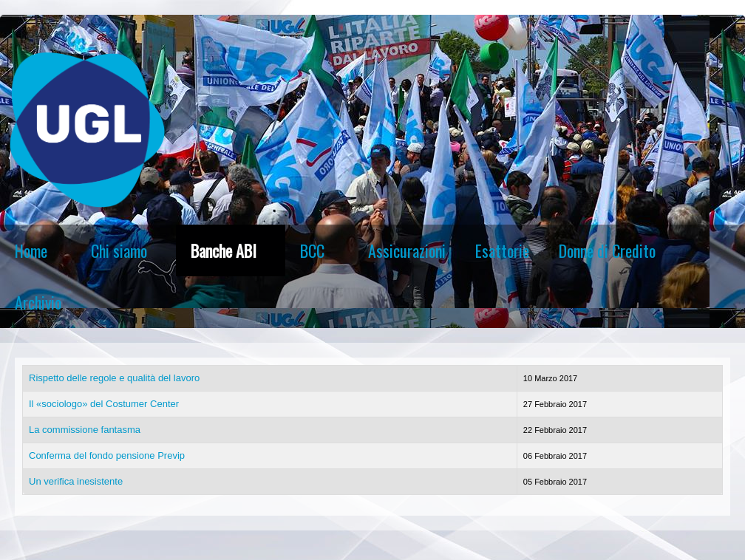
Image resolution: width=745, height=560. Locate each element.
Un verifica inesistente (76, 481)
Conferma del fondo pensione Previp (107, 455)
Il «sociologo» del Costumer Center (104, 404)
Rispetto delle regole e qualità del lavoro (114, 378)
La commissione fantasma (85, 430)
